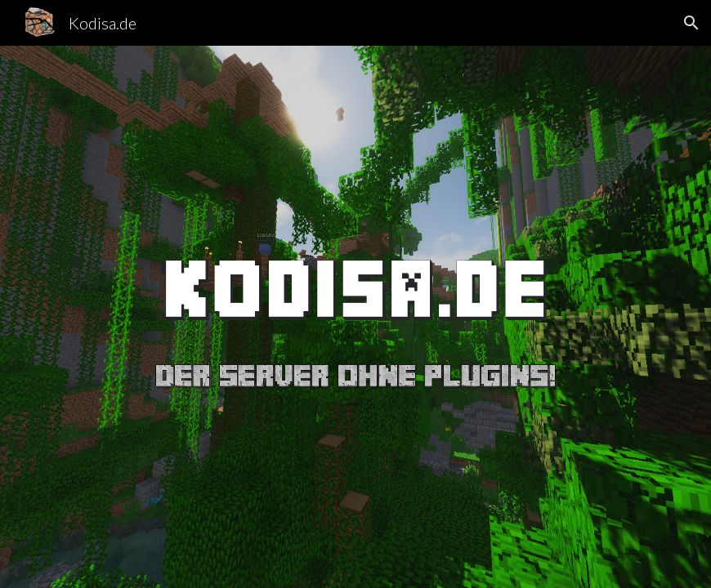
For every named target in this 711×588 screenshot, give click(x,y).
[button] (691, 23)
